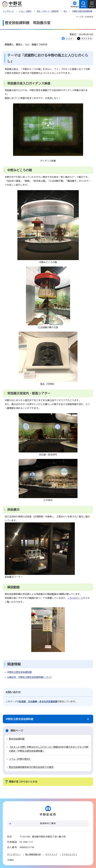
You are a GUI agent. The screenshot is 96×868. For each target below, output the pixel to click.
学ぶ (65, 11)
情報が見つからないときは (23, 782)
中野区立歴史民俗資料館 (82, 11)
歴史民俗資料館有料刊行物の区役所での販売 (31, 767)
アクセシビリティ (70, 854)
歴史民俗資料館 (17, 739)
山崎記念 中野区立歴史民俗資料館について (29, 677)
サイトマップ (51, 854)
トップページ (8, 11)
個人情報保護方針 (33, 854)
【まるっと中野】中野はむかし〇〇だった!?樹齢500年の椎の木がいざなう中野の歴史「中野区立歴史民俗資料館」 (49, 749)
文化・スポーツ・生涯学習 (48, 11)
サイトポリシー (14, 854)
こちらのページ (75, 598)
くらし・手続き (25, 11)
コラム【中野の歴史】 (20, 759)
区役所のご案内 (48, 823)
